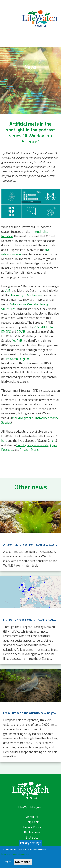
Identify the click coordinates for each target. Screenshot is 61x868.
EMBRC (6, 332)
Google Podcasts (38, 445)
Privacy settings (31, 843)
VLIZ (8, 291)
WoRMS (17, 341)
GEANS (21, 332)
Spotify (21, 445)
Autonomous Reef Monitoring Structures (25, 307)
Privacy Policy (32, 827)
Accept (7, 862)
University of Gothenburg (26, 295)
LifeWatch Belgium (17, 359)
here (4, 441)
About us (32, 817)
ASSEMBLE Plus (44, 327)
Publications (32, 832)
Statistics (32, 837)
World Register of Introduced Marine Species (30, 420)
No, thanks (23, 862)
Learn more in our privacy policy (16, 854)
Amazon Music (29, 450)
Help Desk (32, 822)
